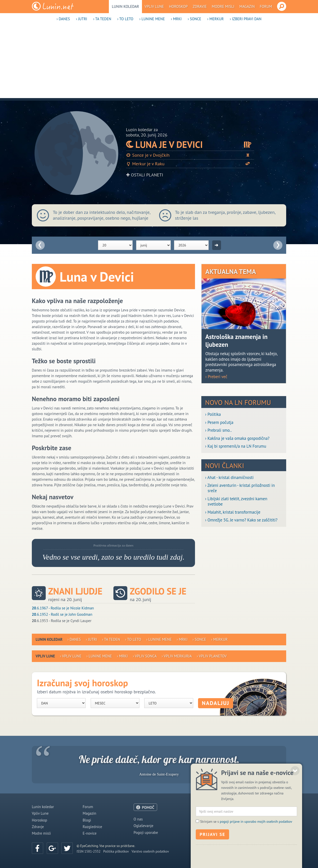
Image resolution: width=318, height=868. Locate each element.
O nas (138, 819)
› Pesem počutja (219, 422)
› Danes (63, 19)
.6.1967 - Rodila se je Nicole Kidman (63, 608)
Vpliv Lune (154, 6)
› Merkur (216, 19)
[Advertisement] (159, 63)
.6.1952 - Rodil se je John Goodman (62, 614)
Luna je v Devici (190, 144)
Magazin (247, 6)
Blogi (87, 820)
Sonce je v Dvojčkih (190, 155)
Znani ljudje (75, 591)
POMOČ (148, 807)
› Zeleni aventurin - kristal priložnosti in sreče (240, 488)
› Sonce (194, 19)
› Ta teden (102, 19)
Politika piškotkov (116, 851)
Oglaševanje (143, 826)
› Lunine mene (152, 19)
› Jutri (82, 19)
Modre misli (223, 6)
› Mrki (176, 19)
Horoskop (178, 6)
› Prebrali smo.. (218, 430)
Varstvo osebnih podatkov (150, 851)
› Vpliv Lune (71, 656)
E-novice (90, 833)
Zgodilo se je (158, 591)
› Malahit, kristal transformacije (233, 512)
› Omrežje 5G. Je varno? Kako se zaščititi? (241, 520)
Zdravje (200, 6)
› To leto (125, 19)
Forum (266, 6)
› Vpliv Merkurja (177, 656)
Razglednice (92, 827)
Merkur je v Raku (190, 164)
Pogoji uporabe (146, 832)
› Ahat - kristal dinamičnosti (229, 478)
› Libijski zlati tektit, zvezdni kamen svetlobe (236, 501)
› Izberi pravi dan (246, 19)
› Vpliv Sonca (145, 656)
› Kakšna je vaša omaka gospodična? (237, 438)
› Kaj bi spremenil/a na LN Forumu (236, 446)
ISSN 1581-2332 (89, 851)
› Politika (213, 414)
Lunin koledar (126, 6)
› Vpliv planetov (212, 656)
